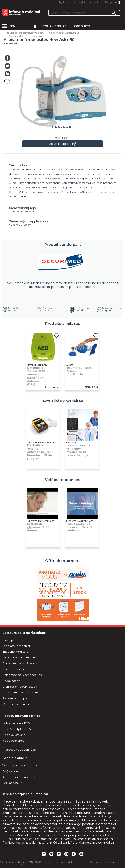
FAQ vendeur (12, 771)
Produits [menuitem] (82, 26)
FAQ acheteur (12, 783)
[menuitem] (5, 26)
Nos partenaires (13, 741)
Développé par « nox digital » (104, 862)
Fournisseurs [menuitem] (55, 26)
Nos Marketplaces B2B (18, 729)
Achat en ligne (59, 144)
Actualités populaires (63, 401)
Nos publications (14, 735)
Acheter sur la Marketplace (21, 777)
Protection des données (19, 750)
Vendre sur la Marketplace (20, 765)
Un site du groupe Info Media (63, 862)
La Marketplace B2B (16, 723)
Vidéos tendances (63, 480)
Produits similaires (63, 324)
